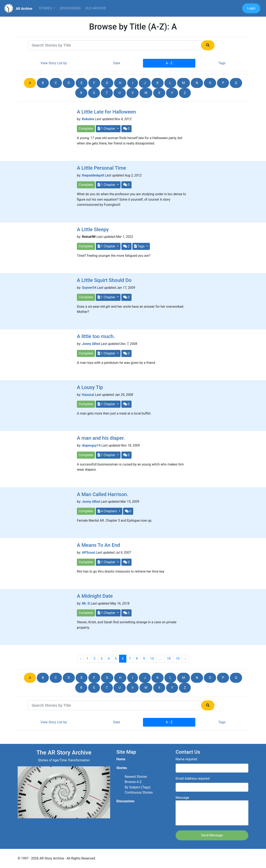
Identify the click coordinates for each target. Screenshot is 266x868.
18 (169, 659)
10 (152, 659)
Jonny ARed (91, 344)
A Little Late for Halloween (106, 112)
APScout (88, 553)
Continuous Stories (139, 792)
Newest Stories (136, 777)
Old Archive (96, 8)
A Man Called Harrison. (103, 494)
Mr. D (86, 603)
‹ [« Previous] (81, 659)
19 (178, 659)
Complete (86, 129)
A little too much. (96, 336)
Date (117, 63)
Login (251, 8)
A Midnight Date (95, 596)
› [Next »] (185, 659)
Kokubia (88, 119)
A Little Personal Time (102, 168)
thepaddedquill (93, 175)
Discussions (70, 8)
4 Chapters (108, 511)
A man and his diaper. (101, 438)
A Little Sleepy (93, 230)
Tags (222, 63)
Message (212, 811)
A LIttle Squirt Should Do (104, 280)
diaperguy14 (91, 445)
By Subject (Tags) (138, 787)
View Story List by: (54, 63)
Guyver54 (89, 288)
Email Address (193, 778)
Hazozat (88, 395)
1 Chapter (107, 129)
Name (186, 759)
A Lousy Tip (90, 387)
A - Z (169, 63)
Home (121, 759)
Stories (46, 8)
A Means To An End (99, 545)
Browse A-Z (133, 782)
